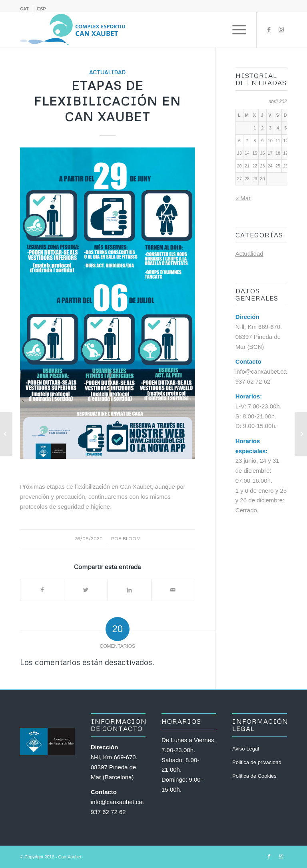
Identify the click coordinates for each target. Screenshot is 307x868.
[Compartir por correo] (173, 590)
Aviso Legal (246, 749)
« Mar (243, 198)
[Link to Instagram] (281, 30)
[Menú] (235, 30)
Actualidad (107, 72)
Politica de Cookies (254, 776)
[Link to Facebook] (269, 30)
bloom (132, 539)
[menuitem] (27, 9)
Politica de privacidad (257, 762)
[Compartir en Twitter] (86, 590)
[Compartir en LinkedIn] (130, 590)
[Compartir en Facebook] (42, 590)
